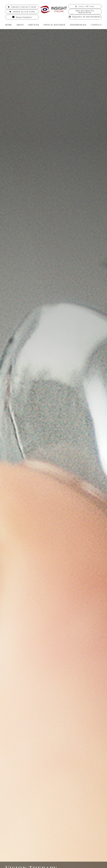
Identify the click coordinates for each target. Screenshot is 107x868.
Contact (96, 25)
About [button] (20, 25)
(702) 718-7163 (87, 6)
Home (9, 25)
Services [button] (34, 25)
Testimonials (78, 25)
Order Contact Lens (24, 7)
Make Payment (24, 17)
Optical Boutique (54, 25)
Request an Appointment (87, 17)
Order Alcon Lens (24, 12)
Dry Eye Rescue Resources (85, 12)
